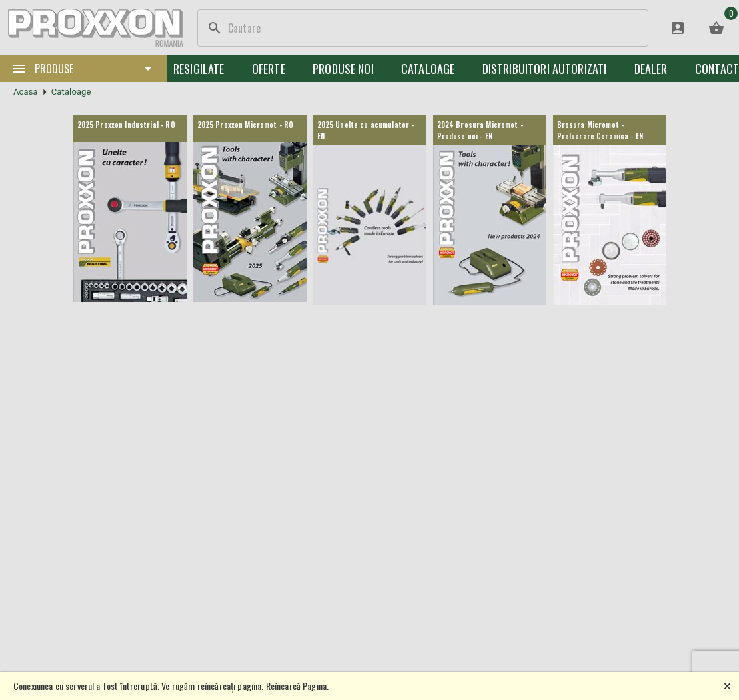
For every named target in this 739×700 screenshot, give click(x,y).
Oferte (269, 69)
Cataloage (428, 69)
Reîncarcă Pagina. (298, 686)
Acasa (26, 92)
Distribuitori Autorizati (545, 69)
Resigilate (199, 69)
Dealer (651, 69)
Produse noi (343, 69)
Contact (717, 69)
